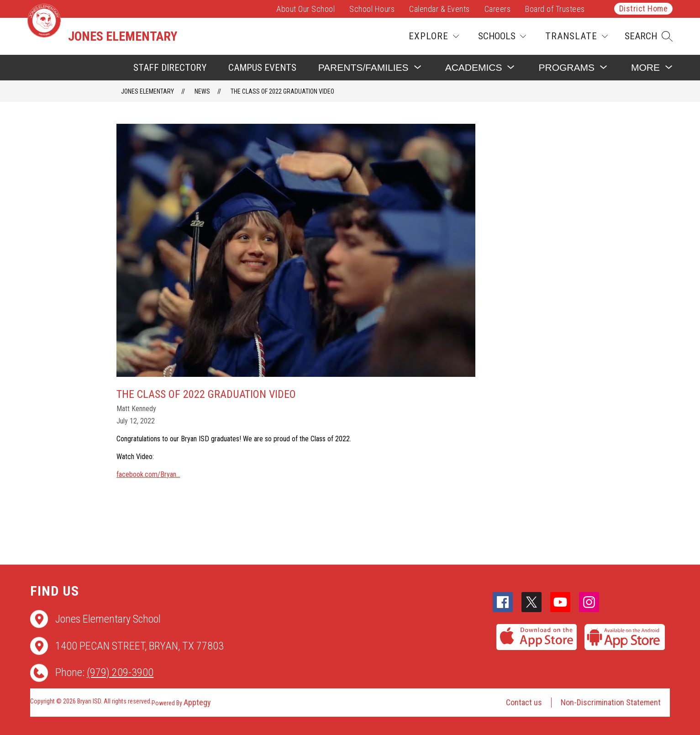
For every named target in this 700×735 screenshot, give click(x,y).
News (202, 91)
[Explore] (434, 36)
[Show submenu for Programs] (566, 67)
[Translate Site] (576, 36)
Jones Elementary (147, 91)
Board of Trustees (555, 9)
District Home (644, 8)
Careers (498, 9)
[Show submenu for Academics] (474, 67)
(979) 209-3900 (120, 672)
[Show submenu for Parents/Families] (363, 67)
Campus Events (262, 68)
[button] (649, 36)
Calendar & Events (439, 9)
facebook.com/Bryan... (148, 474)
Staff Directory (170, 68)
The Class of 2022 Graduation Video (282, 91)
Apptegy (197, 702)
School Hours (372, 9)
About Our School (305, 9)
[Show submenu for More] (645, 67)
